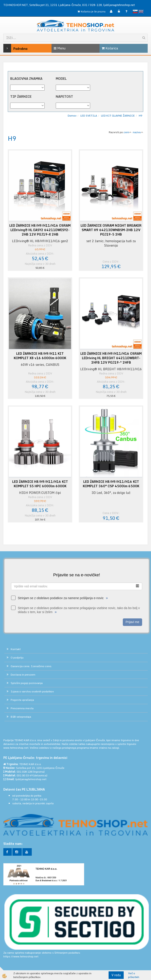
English (141, 12)
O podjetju (17, 658)
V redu (116, 975)
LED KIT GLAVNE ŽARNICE (118, 116)
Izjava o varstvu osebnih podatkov (32, 691)
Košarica (110, 48)
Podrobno (13, 48)
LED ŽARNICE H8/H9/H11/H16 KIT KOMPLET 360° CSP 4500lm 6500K (111, 484)
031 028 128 (24, 772)
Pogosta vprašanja (22, 700)
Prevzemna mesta (22, 708)
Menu (60, 48)
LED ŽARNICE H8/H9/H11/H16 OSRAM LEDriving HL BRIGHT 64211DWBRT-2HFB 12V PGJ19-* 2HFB (111, 358)
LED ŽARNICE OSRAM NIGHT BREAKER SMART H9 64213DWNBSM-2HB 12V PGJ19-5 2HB (111, 230)
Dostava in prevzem (23, 675)
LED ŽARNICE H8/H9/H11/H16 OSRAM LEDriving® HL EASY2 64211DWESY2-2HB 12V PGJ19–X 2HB (40, 230)
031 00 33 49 (25, 775)
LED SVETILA (89, 116)
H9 (140, 116)
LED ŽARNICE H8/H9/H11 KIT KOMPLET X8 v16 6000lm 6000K (40, 356)
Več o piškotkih (134, 975)
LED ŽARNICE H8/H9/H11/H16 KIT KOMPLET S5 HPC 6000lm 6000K (40, 484)
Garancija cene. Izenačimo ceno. (31, 666)
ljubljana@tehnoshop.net (119, 5)
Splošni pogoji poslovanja (27, 683)
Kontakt (16, 649)
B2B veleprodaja (21, 717)
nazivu (138, 132)
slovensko (135, 12)
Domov (72, 116)
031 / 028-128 (92, 5)
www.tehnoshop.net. (17, 748)
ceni (128, 132)
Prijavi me (132, 622)
